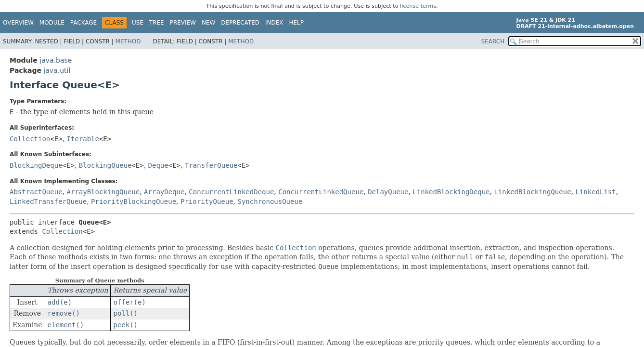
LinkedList (595, 192)
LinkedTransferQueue (48, 201)
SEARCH (493, 41)
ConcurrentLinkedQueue (321, 192)
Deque (158, 165)
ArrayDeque (164, 192)
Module (52, 23)
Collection (30, 139)
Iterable (83, 139)
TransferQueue (211, 165)
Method (128, 41)
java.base (56, 60)
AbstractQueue (36, 192)
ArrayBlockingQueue (103, 192)
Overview (18, 23)
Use (138, 23)
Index (274, 23)
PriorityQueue (207, 201)
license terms (418, 6)
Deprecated (240, 23)
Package (84, 23)
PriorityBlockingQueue (134, 201)
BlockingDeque (36, 165)
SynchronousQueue (270, 201)
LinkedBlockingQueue (532, 192)
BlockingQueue (105, 165)
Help (297, 23)
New (208, 23)
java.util (57, 70)
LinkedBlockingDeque (451, 192)
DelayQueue (388, 192)
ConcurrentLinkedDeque (231, 192)
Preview (183, 23)
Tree (157, 23)
